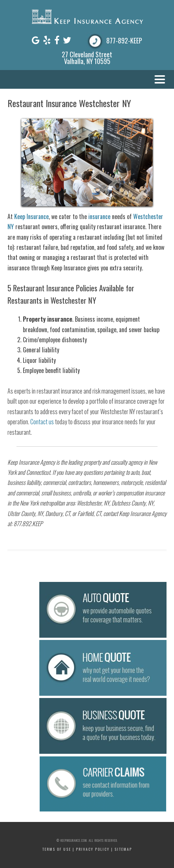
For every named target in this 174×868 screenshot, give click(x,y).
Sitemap (123, 849)
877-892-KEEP (124, 40)
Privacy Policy (93, 849)
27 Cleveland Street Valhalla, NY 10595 (87, 58)
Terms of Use (57, 849)
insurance (99, 216)
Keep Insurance (31, 216)
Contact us (42, 422)
